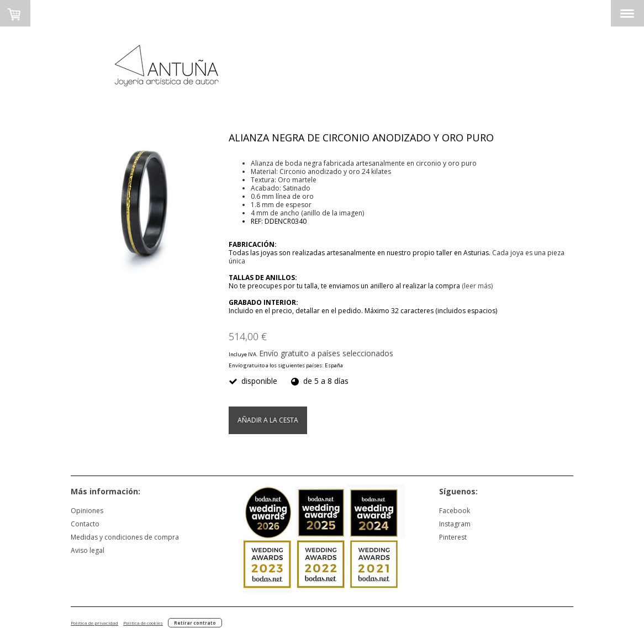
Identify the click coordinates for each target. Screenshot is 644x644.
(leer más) (477, 286)
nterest (456, 537)
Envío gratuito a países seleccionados (326, 353)
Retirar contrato (195, 623)
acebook (456, 511)
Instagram (455, 524)
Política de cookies (143, 623)
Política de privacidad (94, 623)
